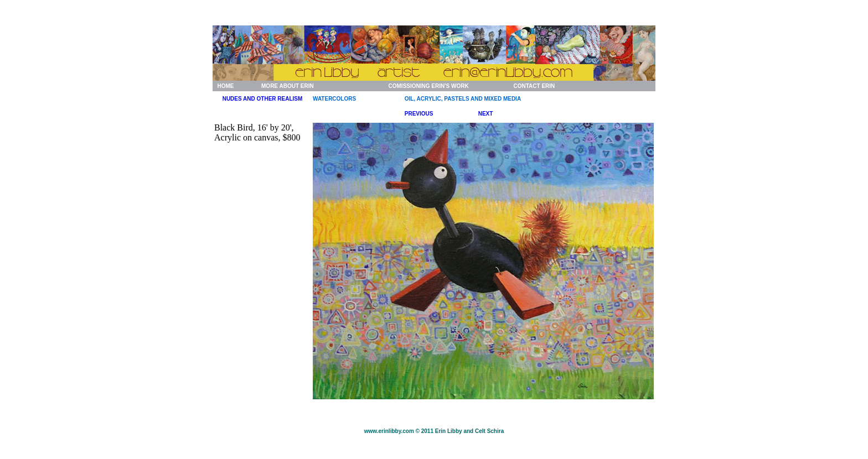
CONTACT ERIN (534, 86)
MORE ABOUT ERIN (288, 86)
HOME (225, 86)
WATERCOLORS (334, 99)
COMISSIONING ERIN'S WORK (429, 86)
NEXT (486, 114)
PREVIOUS (419, 114)
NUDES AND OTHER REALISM (263, 99)
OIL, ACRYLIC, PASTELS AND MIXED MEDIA (463, 99)
